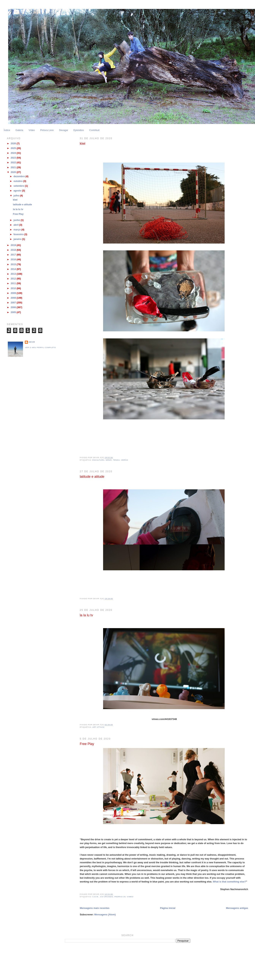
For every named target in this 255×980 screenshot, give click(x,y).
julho (17, 196)
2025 (14, 148)
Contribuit (94, 130)
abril (16, 225)
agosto (18, 191)
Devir (32, 342)
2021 (14, 167)
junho (17, 220)
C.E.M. (96, 897)
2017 (14, 255)
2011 (14, 283)
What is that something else (229, 882)
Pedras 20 (120, 897)
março (17, 230)
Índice (7, 130)
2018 (14, 250)
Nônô (109, 460)
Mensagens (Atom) (105, 915)
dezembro (19, 176)
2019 (14, 245)
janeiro (18, 239)
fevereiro (19, 234)
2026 (14, 144)
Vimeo (130, 897)
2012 (14, 279)
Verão (125, 460)
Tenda (116, 460)
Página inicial (168, 908)
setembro (19, 186)
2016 (14, 259)
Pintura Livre (47, 130)
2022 (14, 163)
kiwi (82, 144)
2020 (14, 172)
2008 (14, 298)
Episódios (79, 130)
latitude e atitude (92, 477)
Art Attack (98, 727)
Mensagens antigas (237, 908)
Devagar (64, 130)
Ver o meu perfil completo (40, 348)
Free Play (87, 744)
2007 (14, 303)
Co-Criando (107, 897)
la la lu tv (86, 615)
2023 (14, 158)
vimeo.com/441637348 (164, 719)
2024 (14, 153)
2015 (14, 264)
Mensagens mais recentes (95, 908)
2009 (14, 293)
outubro (18, 181)
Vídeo (32, 130)
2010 (14, 288)
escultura (98, 460)
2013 (14, 274)
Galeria (19, 130)
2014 (14, 269)
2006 (14, 307)
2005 (14, 312)
